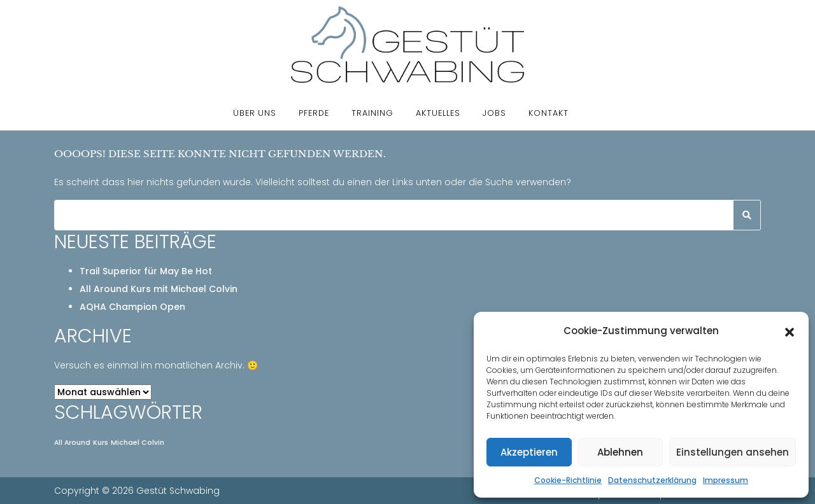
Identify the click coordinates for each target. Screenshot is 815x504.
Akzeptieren (529, 452)
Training (372, 113)
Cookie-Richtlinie (568, 480)
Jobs (494, 113)
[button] (790, 331)
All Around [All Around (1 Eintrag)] (72, 443)
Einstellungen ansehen (733, 452)
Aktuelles (438, 113)
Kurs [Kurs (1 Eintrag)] (101, 443)
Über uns (255, 113)
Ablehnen (620, 452)
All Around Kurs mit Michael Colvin (159, 289)
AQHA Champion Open (132, 307)
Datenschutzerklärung (652, 480)
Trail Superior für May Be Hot (146, 271)
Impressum (726, 480)
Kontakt (549, 113)
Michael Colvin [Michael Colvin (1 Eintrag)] (138, 443)
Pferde (314, 113)
